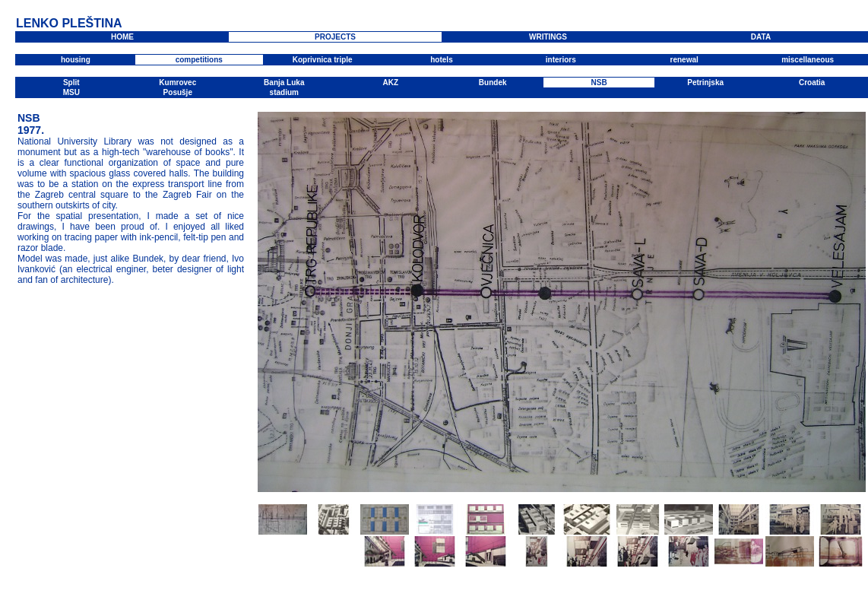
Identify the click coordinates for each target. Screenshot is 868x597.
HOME (122, 37)
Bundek (493, 83)
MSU (71, 92)
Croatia (812, 83)
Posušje (178, 92)
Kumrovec (177, 83)
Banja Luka (284, 83)
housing (76, 60)
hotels (441, 60)
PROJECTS (335, 37)
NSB (599, 83)
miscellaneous (808, 60)
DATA (761, 37)
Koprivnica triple (323, 60)
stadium (284, 92)
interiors (561, 60)
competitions (199, 60)
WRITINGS (548, 37)
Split (71, 83)
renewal (684, 60)
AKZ (390, 83)
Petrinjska (705, 83)
